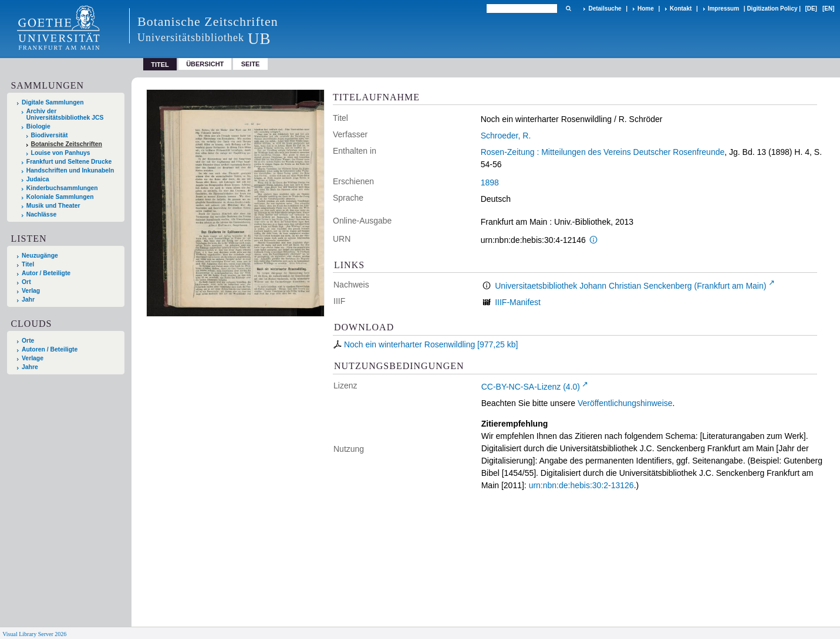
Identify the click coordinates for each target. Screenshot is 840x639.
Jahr (28, 300)
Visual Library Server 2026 (34, 634)
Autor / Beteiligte (46, 273)
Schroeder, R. (506, 136)
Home (646, 9)
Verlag (31, 291)
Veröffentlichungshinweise (625, 403)
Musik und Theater (53, 206)
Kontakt (681, 9)
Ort (26, 282)
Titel (28, 264)
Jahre (30, 367)
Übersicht (205, 64)
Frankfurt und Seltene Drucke (69, 162)
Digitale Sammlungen (53, 102)
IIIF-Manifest (518, 302)
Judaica (38, 179)
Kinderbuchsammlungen (62, 188)
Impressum (723, 9)
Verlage (33, 358)
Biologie (38, 126)
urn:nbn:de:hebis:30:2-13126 (581, 485)
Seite (251, 64)
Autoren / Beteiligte (50, 349)
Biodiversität (50, 135)
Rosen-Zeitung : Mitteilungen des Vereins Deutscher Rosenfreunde (603, 152)
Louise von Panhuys (61, 153)
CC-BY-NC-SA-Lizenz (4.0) (531, 387)
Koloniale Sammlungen (60, 197)
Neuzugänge (40, 256)
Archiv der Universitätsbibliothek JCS (65, 114)
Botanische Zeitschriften (67, 144)
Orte (28, 341)
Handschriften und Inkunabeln (70, 170)
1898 (490, 182)
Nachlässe (41, 214)
